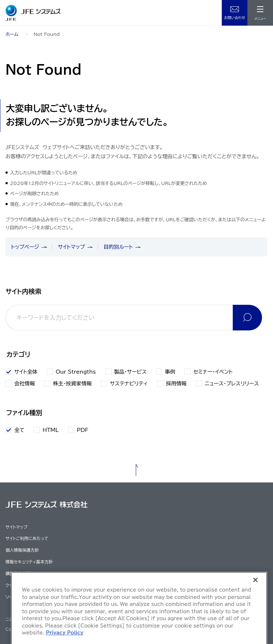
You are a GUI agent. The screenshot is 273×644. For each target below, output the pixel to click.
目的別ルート (118, 247)
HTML (51, 430)
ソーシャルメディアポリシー (30, 597)
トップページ (25, 247)
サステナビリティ (124, 383)
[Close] (255, 615)
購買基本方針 (18, 573)
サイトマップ (71, 247)
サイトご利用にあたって (27, 538)
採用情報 (172, 383)
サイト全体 (21, 372)
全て (19, 430)
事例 (165, 372)
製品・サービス (126, 372)
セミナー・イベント (208, 372)
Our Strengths (71, 372)
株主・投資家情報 (68, 383)
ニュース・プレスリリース (228, 383)
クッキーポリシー (21, 585)
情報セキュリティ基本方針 (29, 562)
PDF (83, 430)
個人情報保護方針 (22, 550)
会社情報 (20, 383)
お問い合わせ (235, 18)
